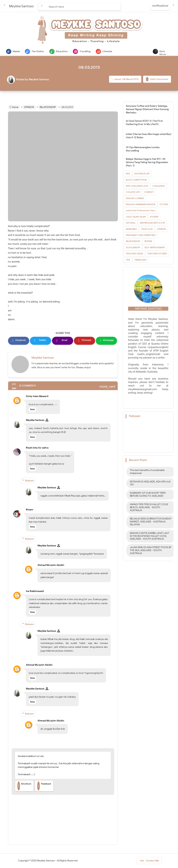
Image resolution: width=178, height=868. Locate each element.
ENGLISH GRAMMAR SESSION (141, 205)
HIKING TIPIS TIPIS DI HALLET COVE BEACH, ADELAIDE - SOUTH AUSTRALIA (149, 508)
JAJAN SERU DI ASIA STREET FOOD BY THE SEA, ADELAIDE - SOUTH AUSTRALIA (151, 551)
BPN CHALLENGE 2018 (137, 186)
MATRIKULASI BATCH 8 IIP (152, 223)
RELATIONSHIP (133, 242)
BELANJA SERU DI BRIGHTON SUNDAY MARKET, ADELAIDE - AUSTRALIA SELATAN (151, 522)
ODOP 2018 (147, 229)
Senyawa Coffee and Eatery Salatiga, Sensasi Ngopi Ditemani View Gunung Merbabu (147, 110)
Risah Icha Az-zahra (37, 448)
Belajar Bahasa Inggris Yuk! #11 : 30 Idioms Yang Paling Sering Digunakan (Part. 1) (147, 163)
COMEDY (149, 192)
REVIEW (148, 242)
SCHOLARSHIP (133, 248)
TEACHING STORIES (157, 254)
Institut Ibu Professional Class (140, 211)
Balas (33, 410)
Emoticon (24, 786)
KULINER (154, 217)
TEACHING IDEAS (134, 254)
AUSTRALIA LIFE (142, 174)
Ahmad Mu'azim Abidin (51, 565)
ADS (128, 174)
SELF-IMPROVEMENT (155, 248)
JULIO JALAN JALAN (136, 217)
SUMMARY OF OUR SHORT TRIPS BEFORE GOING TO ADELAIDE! (148, 495)
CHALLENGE (159, 186)
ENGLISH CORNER (135, 199)
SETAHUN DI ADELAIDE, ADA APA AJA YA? (150, 483)
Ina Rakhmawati (35, 592)
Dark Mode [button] (171, 52)
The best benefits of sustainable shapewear (147, 472)
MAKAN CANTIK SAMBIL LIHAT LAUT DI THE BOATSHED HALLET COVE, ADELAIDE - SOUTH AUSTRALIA (149, 536)
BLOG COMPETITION (136, 180)
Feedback (44, 786)
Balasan (29, 481)
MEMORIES (131, 229)
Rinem (30, 510)
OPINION (161, 229)
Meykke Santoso (43, 358)
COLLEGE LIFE (133, 192)
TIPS (128, 260)
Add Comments (157, 80)
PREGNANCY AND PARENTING (141, 235)
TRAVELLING (140, 260)
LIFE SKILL (131, 223)
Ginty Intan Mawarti (37, 397)
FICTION (164, 205)
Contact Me (149, 862)
